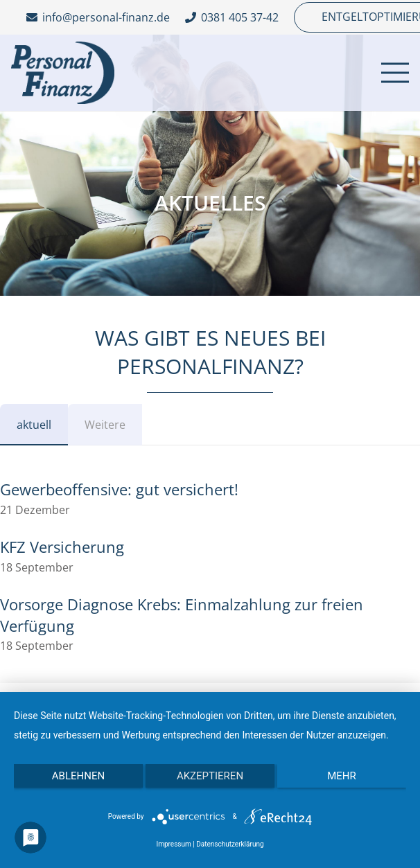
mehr (342, 776)
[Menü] (395, 73)
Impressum (173, 844)
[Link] (63, 73)
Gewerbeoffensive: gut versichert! (119, 489)
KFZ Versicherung (62, 547)
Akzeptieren (210, 776)
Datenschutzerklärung (230, 844)
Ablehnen (78, 776)
